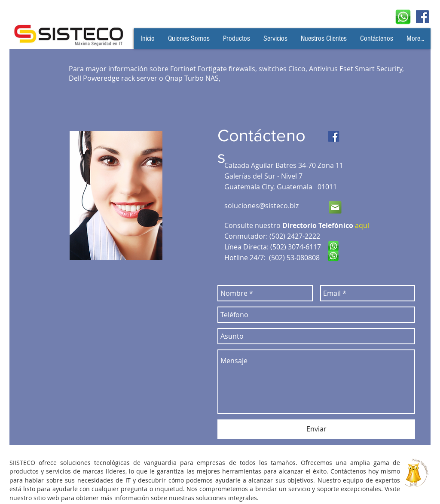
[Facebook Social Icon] (422, 17)
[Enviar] (316, 429)
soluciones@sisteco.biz (261, 206)
